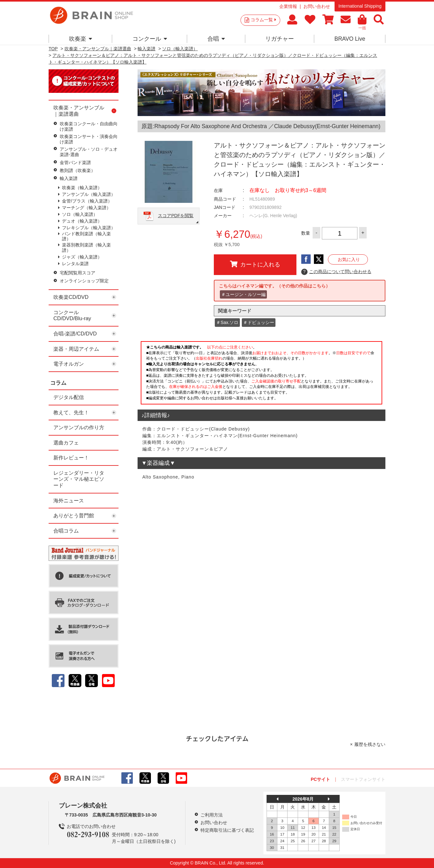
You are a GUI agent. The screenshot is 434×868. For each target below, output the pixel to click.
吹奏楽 (81, 39)
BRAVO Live (350, 39)
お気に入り (349, 259)
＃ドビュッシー (259, 322)
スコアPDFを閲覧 (176, 216)
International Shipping (360, 6)
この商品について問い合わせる (336, 272)
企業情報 (288, 6)
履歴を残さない (370, 744)
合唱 (216, 39)
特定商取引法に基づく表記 (227, 830)
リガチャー (280, 39)
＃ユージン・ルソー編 (243, 294)
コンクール (150, 39)
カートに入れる (255, 264)
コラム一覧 (263, 20)
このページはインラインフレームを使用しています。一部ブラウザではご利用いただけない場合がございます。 (261, 375)
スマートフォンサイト (363, 779)
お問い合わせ (317, 6)
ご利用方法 (212, 815)
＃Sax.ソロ (227, 322)
